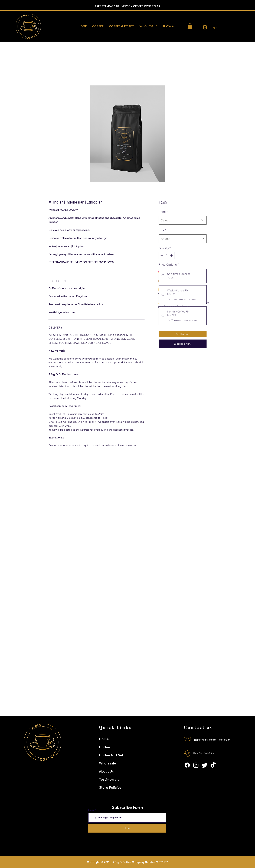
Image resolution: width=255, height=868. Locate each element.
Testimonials (109, 779)
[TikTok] (213, 765)
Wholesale (107, 763)
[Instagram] (196, 765)
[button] (190, 26)
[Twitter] (205, 765)
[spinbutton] (167, 256)
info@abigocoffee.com (212, 740)
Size (162, 230)
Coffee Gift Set (111, 755)
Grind (163, 212)
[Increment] (172, 256)
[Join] (127, 828)
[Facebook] (187, 765)
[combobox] (183, 220)
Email (92, 810)
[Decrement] (161, 256)
